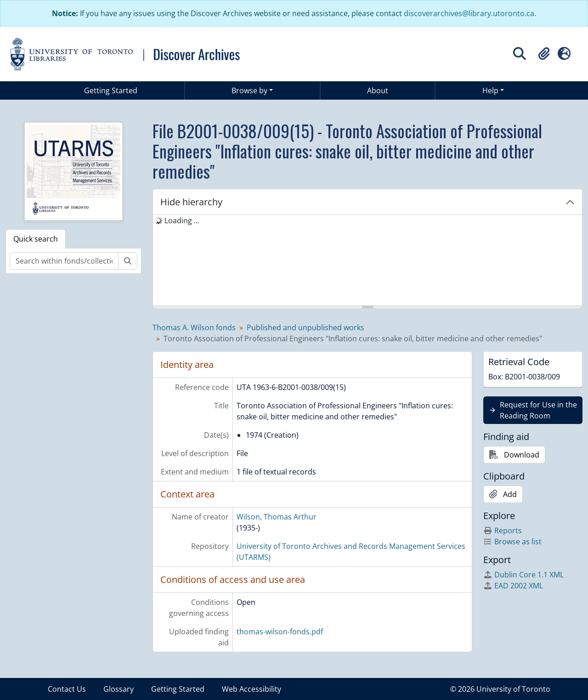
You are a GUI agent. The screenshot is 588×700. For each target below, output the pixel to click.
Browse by (249, 90)
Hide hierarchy (191, 202)
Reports (503, 531)
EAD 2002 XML (513, 586)
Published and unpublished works (305, 327)
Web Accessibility (252, 689)
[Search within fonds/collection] (64, 261)
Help (490, 90)
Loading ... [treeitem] (182, 220)
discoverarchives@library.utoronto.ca (469, 13)
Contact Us (67, 689)
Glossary (119, 689)
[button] (544, 54)
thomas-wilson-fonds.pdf (280, 632)
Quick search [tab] (36, 239)
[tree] (367, 261)
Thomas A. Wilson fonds (194, 327)
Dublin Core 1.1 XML (523, 575)
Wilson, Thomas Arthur (277, 517)
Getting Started (111, 90)
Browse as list (512, 542)
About (378, 90)
